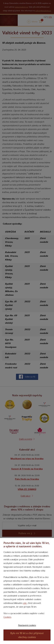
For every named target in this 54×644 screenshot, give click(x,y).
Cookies (7, 617)
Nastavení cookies (27, 625)
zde (25, 603)
